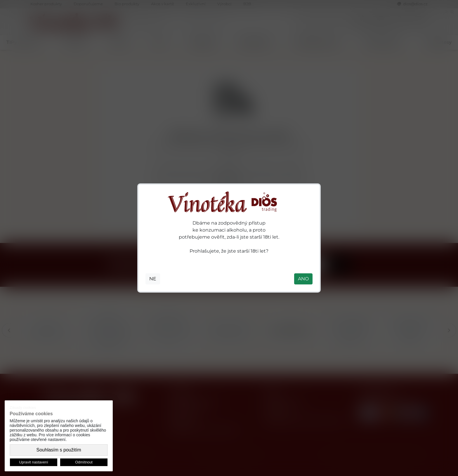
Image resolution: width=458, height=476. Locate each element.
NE (153, 279)
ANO (303, 279)
